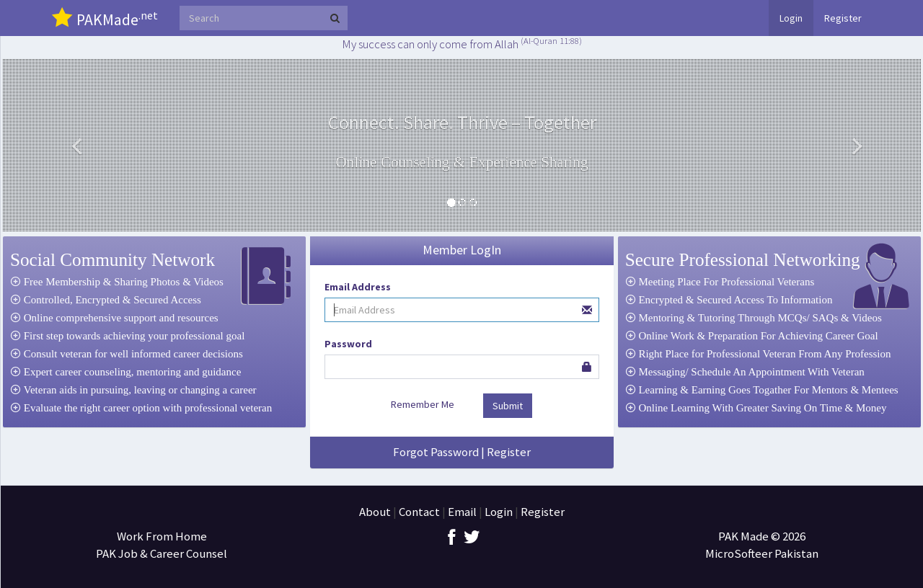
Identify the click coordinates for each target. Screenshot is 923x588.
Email (462, 512)
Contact (419, 512)
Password (348, 344)
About (375, 512)
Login (791, 18)
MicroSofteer (740, 553)
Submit (508, 406)
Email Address (358, 287)
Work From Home (162, 536)
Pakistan (796, 553)
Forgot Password (436, 452)
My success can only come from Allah (462, 44)
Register (843, 18)
